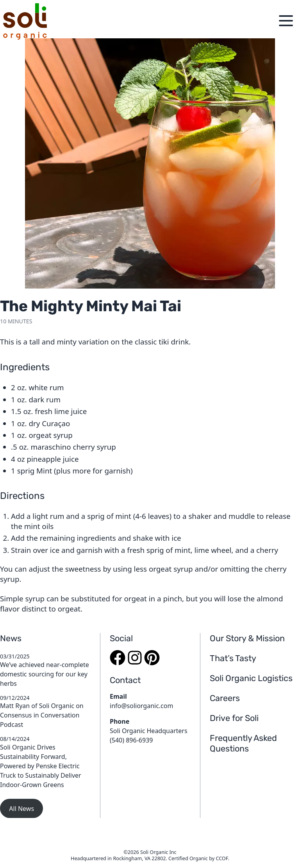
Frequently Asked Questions (243, 743)
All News (21, 809)
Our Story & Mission (247, 638)
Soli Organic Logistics (251, 678)
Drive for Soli (234, 718)
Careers (225, 698)
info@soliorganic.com (141, 706)
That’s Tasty (233, 658)
